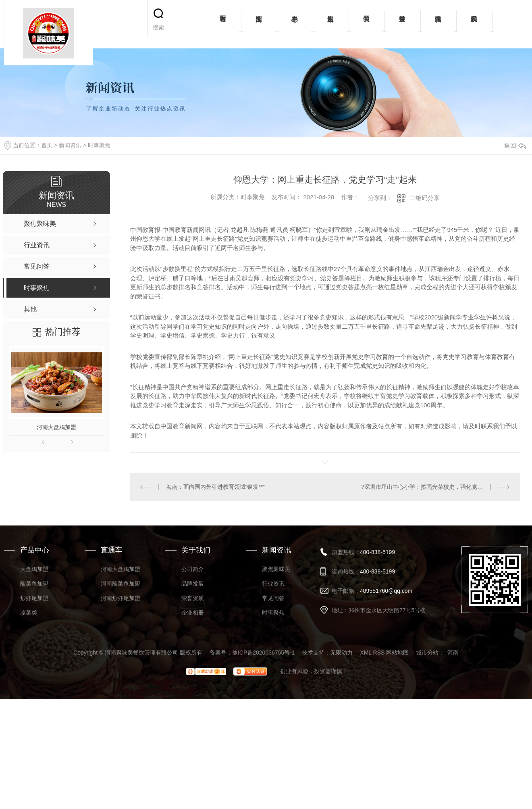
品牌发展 (193, 584)
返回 (515, 145)
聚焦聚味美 (276, 569)
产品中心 (295, 24)
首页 (47, 145)
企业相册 (193, 613)
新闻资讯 (438, 24)
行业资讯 (273, 584)
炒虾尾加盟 (34, 598)
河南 (453, 653)
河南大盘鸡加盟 (56, 427)
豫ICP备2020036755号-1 (264, 653)
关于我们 (367, 24)
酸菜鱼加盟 (34, 584)
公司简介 (193, 569)
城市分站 (427, 653)
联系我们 (474, 24)
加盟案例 (331, 24)
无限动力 (341, 653)
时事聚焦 (99, 145)
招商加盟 (259, 24)
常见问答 (273, 598)
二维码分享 (425, 198)
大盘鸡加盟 (34, 569)
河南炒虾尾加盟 (121, 598)
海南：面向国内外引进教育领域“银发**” (216, 487)
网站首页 (223, 24)
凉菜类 (29, 613)
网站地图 (397, 653)
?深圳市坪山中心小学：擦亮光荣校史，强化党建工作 (428, 487)
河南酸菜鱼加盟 (121, 584)
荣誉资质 (402, 24)
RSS (379, 653)
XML (366, 653)
